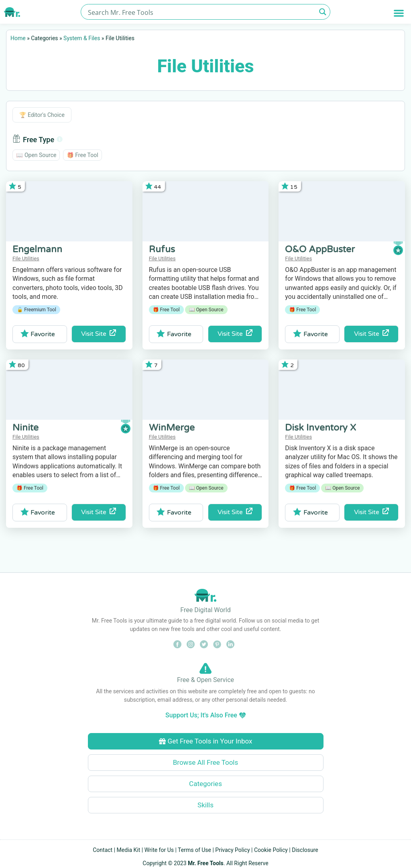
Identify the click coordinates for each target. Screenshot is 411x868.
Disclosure (305, 850)
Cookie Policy (271, 850)
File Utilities (26, 258)
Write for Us (159, 850)
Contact (103, 850)
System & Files (82, 38)
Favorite (38, 334)
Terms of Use (194, 850)
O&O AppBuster (320, 249)
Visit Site (99, 334)
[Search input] (201, 12)
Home (18, 38)
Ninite (25, 428)
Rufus (162, 249)
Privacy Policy (232, 850)
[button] (399, 13)
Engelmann (37, 249)
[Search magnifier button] (322, 12)
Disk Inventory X (320, 428)
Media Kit (129, 850)
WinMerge (172, 428)
